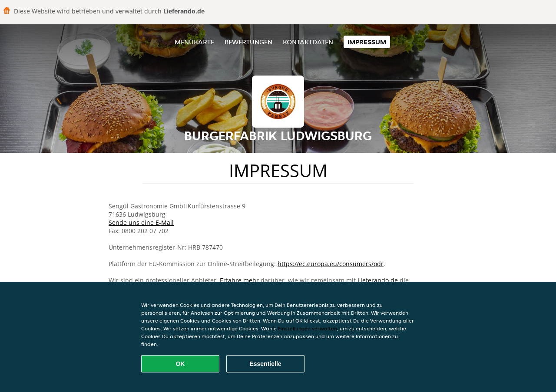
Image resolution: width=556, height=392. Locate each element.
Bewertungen (248, 42)
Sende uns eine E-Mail (141, 222)
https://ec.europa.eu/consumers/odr (331, 264)
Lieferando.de (378, 280)
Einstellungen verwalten (308, 328)
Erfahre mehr (239, 280)
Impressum (367, 42)
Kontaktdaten (308, 42)
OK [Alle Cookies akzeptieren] (180, 364)
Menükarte (194, 42)
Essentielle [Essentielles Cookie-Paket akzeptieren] (265, 364)
